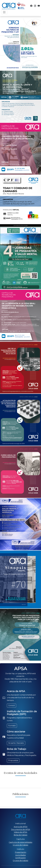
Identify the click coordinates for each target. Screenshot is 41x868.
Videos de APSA (20, 832)
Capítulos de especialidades (20, 842)
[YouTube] (39, 6)
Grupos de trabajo (20, 845)
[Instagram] (35, 6)
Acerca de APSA (21, 827)
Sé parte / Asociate (16, 743)
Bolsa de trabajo (21, 835)
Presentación (21, 852)
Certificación (20, 858)
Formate (12, 726)
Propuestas (13, 760)
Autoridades (21, 855)
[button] (3, 434)
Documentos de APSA (21, 830)
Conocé (11, 705)
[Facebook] (31, 6)
